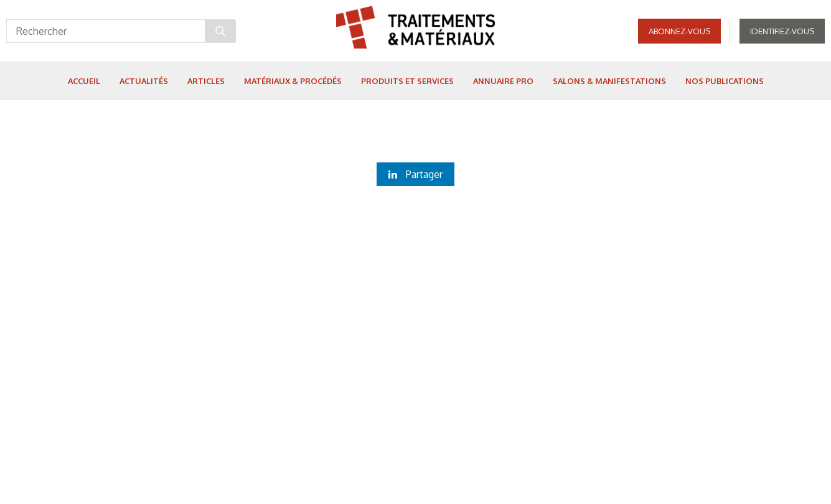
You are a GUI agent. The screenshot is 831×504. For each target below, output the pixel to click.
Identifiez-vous (782, 31)
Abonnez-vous (679, 31)
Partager (415, 174)
